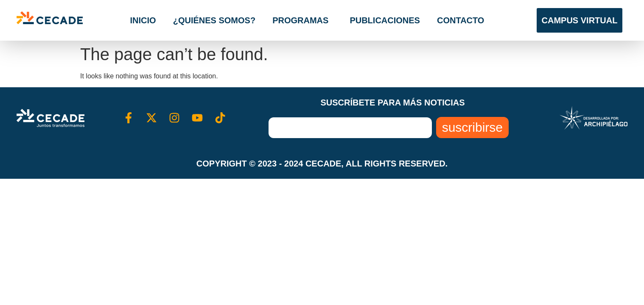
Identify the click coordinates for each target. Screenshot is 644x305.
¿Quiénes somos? (214, 20)
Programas (302, 20)
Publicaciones (385, 20)
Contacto (461, 20)
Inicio (143, 20)
